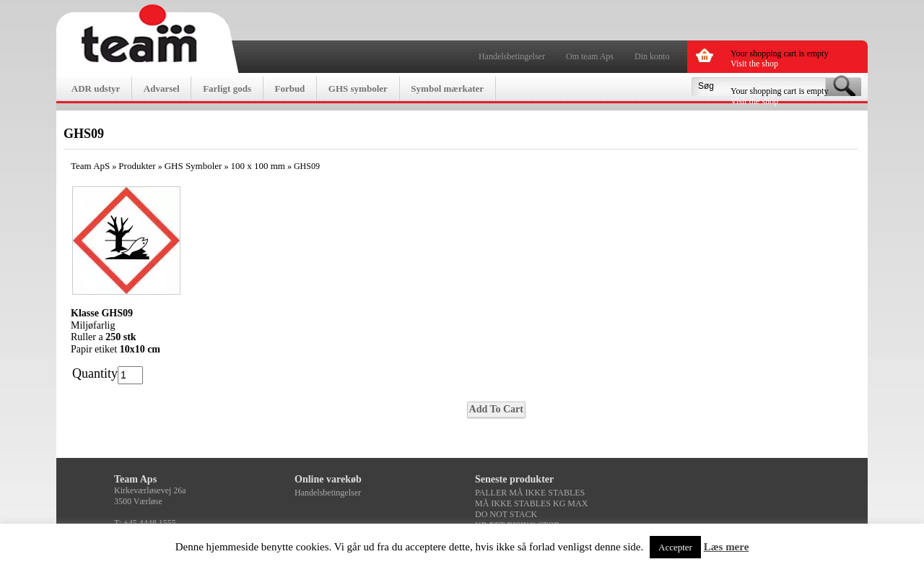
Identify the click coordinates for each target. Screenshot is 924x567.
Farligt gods (227, 88)
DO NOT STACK (506, 514)
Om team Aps (590, 56)
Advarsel (162, 88)
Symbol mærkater (447, 88)
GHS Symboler (193, 166)
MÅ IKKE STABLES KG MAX (531, 503)
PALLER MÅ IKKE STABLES (530, 493)
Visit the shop (754, 64)
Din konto (652, 56)
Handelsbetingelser (512, 56)
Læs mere (727, 547)
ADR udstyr (96, 88)
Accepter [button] (675, 547)
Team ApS (90, 166)
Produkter (137, 166)
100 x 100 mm (257, 166)
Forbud (289, 88)
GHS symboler (358, 88)
